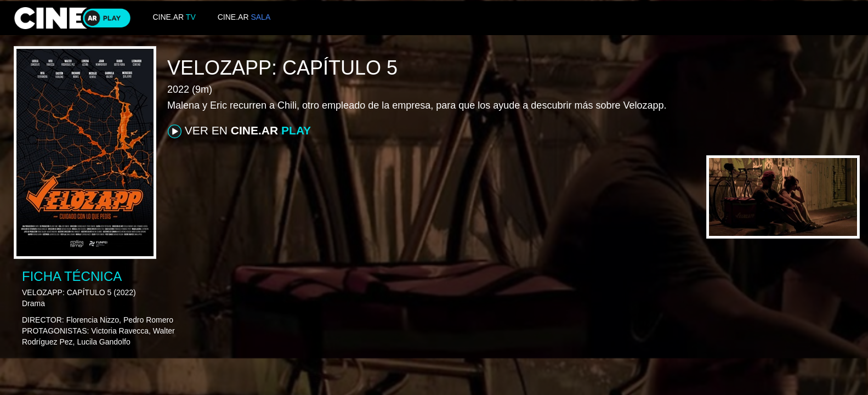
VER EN (239, 131)
